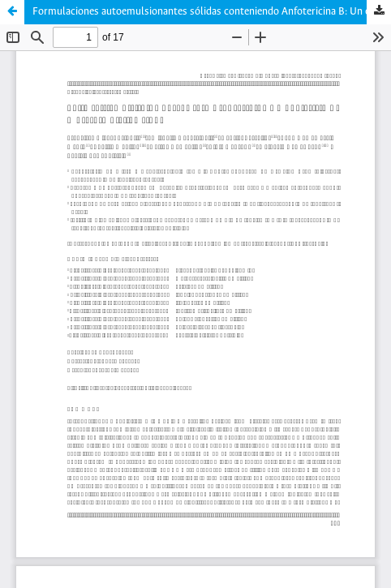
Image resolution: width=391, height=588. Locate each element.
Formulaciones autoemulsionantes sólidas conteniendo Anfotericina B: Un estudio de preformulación (212, 12)
